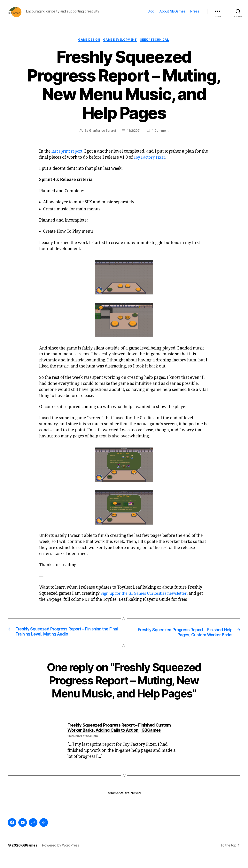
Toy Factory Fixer (157, 164)
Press (195, 14)
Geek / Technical (156, 46)
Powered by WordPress (62, 857)
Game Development (120, 46)
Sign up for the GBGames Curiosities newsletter (146, 600)
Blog (151, 14)
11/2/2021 (134, 137)
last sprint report (68, 158)
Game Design (88, 46)
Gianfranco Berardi (102, 137)
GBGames (30, 857)
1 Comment (161, 137)
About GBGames (172, 14)
